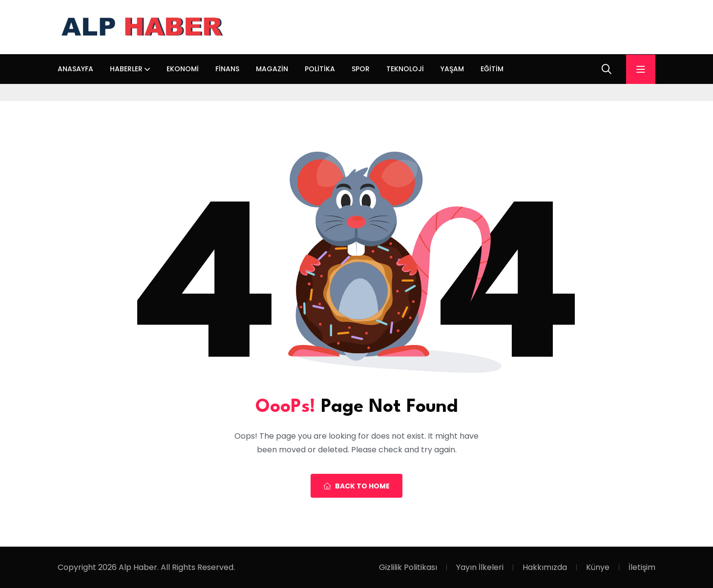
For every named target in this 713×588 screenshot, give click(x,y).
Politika (320, 69)
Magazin (272, 69)
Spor (361, 69)
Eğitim (492, 69)
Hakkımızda (545, 567)
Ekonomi (183, 69)
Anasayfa (75, 69)
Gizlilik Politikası (408, 567)
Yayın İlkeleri (480, 567)
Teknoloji (405, 69)
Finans (227, 69)
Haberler (126, 69)
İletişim (642, 567)
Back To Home (356, 486)
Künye (598, 567)
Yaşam (452, 69)
